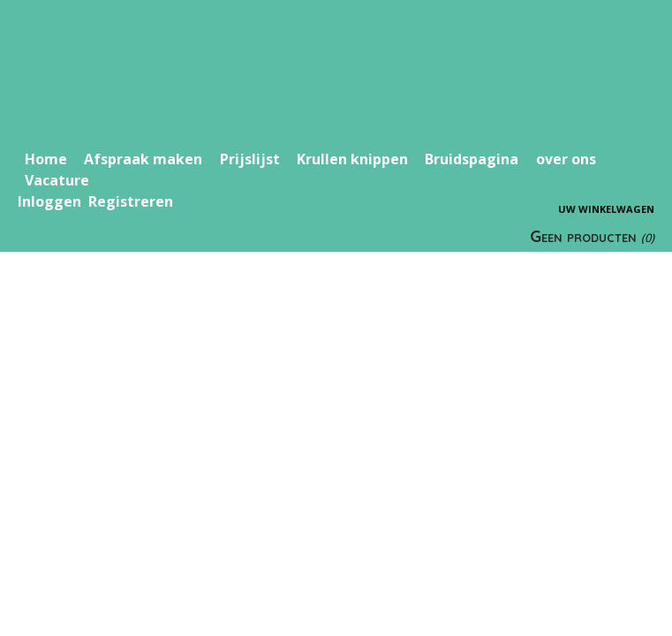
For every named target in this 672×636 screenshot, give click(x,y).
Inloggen (49, 201)
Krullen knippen (352, 159)
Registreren (131, 201)
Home (46, 159)
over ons (566, 159)
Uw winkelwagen (606, 209)
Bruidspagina (472, 159)
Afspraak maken (143, 159)
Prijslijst (250, 159)
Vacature (57, 180)
